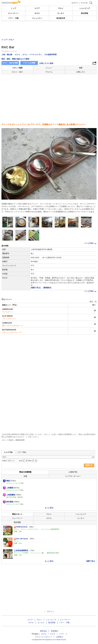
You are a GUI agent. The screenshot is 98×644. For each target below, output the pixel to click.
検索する (89, 465)
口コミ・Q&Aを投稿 (10, 63)
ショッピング (85, 8)
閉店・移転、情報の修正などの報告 (15, 59)
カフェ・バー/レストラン (32, 55)
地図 (81, 68)
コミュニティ (37, 18)
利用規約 (54, 631)
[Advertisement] (49, 30)
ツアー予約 (22, 452)
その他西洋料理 (50, 55)
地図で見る (91, 561)
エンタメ (61, 13)
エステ (53, 634)
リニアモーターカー (73, 476)
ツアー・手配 (13, 18)
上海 (3, 55)
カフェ (17, 55)
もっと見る (49, 508)
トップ (13, 8)
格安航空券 (61, 18)
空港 (25, 476)
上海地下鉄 (73, 472)
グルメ (61, 8)
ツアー (62, 634)
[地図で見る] (36, 288)
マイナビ (84, 3)
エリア (37, 8)
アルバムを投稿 (29, 63)
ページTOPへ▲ (90, 243)
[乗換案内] (47, 288)
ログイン (75, 3)
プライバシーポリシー (44, 637)
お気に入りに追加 (46, 63)
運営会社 (44, 631)
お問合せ (60, 637)
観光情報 (85, 13)
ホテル (37, 13)
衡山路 (10, 55)
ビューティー (13, 13)
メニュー (49, 68)
